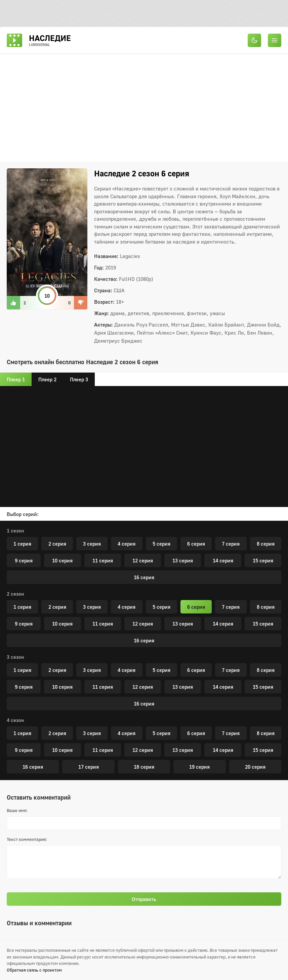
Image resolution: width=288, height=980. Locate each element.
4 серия (127, 544)
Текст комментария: (27, 839)
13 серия (183, 560)
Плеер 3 (79, 379)
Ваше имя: (17, 810)
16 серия (144, 577)
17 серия (89, 767)
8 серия (266, 544)
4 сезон (15, 720)
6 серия (196, 544)
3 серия (92, 544)
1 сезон (15, 530)
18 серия (144, 767)
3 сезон (15, 657)
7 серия (231, 544)
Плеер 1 (16, 379)
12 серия (143, 560)
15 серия (263, 560)
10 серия (62, 560)
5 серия (161, 544)
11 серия (103, 560)
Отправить (144, 899)
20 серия (255, 767)
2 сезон (15, 594)
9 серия (24, 560)
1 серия (22, 544)
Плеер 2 (47, 379)
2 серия (57, 544)
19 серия (199, 767)
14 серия (223, 560)
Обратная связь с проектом (34, 970)
